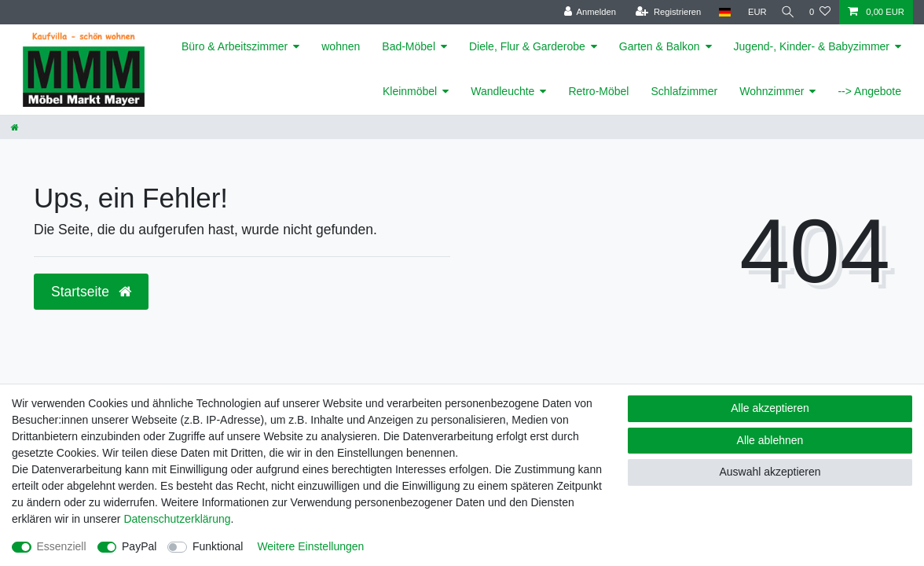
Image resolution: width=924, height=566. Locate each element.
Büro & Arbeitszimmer (235, 46)
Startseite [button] (91, 292)
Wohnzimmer (772, 91)
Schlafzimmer (684, 91)
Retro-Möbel (598, 91)
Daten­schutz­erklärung (177, 519)
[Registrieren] (662, 12)
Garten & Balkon (660, 46)
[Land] (718, 12)
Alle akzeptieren (770, 408)
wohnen (341, 46)
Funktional (218, 546)
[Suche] (785, 12)
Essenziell (62, 546)
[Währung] (751, 12)
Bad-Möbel (409, 46)
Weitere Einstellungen (310, 546)
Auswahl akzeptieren (770, 472)
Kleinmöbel (410, 91)
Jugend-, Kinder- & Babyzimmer (812, 46)
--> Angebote (869, 91)
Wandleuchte (502, 91)
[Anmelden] (583, 12)
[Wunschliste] (820, 12)
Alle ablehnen (770, 440)
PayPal (139, 546)
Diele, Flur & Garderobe (527, 46)
